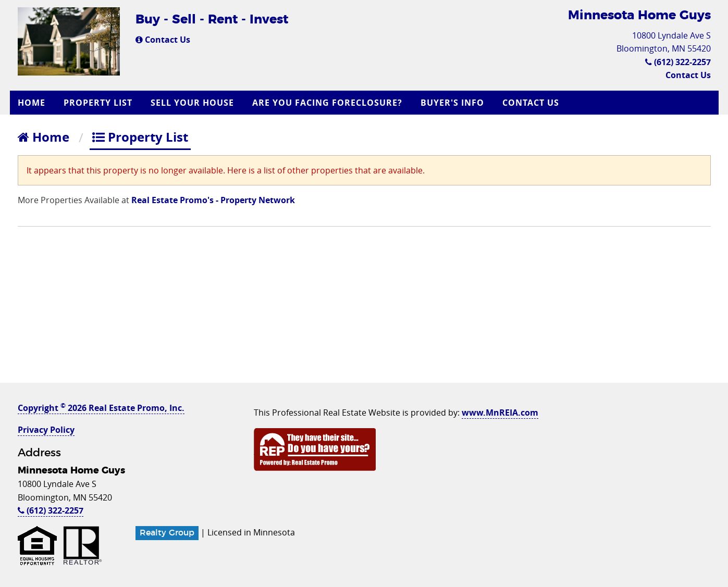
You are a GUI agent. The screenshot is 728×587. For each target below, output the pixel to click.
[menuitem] (33, 103)
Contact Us (163, 40)
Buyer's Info (452, 103)
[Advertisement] (364, 310)
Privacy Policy (46, 430)
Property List (98, 103)
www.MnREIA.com (500, 413)
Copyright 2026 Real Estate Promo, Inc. (101, 408)
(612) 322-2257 (678, 62)
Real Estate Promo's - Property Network (213, 200)
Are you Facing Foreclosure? (327, 103)
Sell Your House (192, 103)
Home (32, 103)
